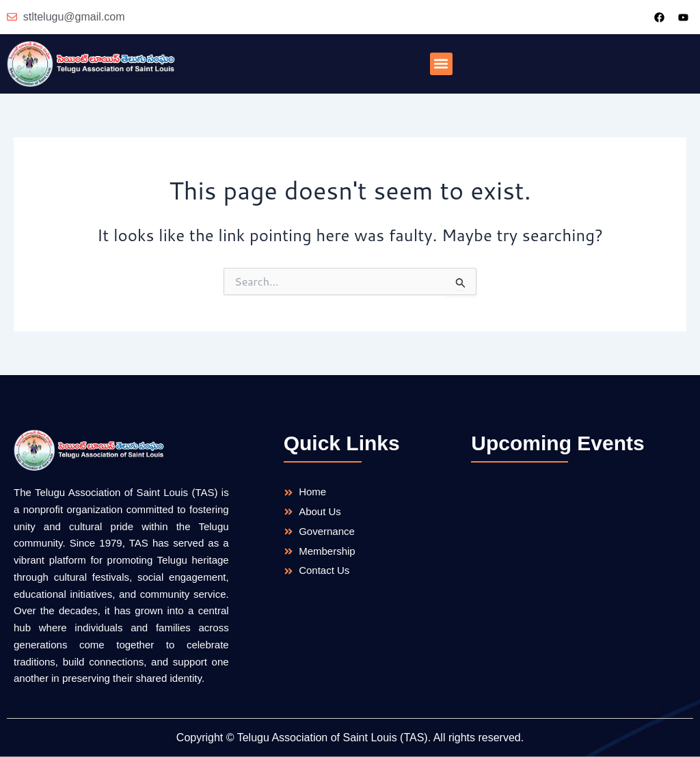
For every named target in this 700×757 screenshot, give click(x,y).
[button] (441, 64)
